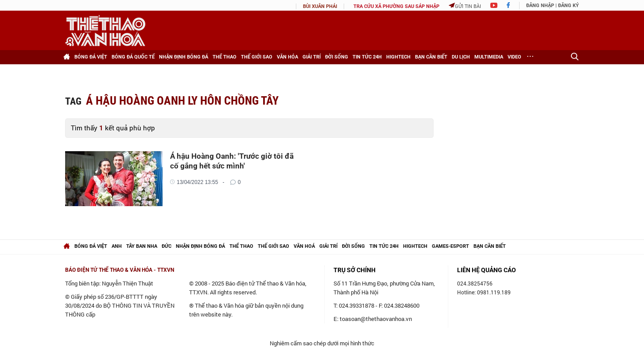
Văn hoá (304, 246)
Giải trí (312, 57)
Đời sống (337, 57)
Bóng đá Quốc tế (133, 57)
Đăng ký (568, 6)
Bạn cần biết (431, 57)
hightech (415, 246)
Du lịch (461, 57)
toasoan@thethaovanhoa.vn (376, 319)
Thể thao (225, 57)
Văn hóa (287, 57)
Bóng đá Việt (91, 57)
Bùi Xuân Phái (320, 6)
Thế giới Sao (257, 57)
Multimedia (489, 57)
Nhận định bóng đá (184, 57)
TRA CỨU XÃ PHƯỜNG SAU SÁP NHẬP (396, 6)
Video (514, 57)
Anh (117, 246)
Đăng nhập (540, 6)
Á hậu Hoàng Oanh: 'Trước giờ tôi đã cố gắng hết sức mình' (232, 161)
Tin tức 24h (367, 57)
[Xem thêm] (530, 57)
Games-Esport (450, 246)
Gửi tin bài (465, 6)
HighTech (398, 57)
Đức (167, 246)
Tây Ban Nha (142, 246)
